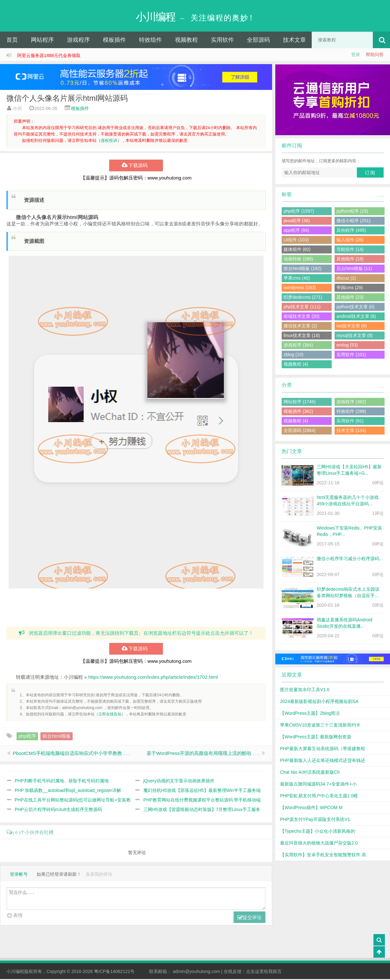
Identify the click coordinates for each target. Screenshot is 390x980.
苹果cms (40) (297, 279)
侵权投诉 (109, 141)
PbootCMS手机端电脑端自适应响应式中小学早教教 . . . (71, 754)
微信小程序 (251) (354, 221)
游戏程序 (78, 40)
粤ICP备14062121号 (114, 972)
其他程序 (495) (351, 231)
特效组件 (150, 40)
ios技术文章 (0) (352, 326)
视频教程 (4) (296, 365)
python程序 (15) (352, 212)
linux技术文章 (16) (302, 336)
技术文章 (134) (351, 431)
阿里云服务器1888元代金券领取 (49, 56)
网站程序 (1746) (300, 402)
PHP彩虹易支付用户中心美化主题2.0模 (319, 796)
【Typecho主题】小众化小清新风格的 (318, 832)
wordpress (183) (300, 288)
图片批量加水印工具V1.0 (305, 690)
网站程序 (42, 40)
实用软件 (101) (351, 355)
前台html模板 (56, 737)
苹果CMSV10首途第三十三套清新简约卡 (320, 726)
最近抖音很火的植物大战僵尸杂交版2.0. (319, 844)
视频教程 (186, 40)
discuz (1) (346, 279)
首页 (12, 40)
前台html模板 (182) (303, 269)
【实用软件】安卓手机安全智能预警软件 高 (323, 855)
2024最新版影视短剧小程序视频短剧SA (319, 702)
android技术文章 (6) (356, 317)
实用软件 (222, 40)
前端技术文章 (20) (302, 317)
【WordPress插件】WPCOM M (311, 808)
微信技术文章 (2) (300, 326)
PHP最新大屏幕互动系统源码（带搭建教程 (323, 749)
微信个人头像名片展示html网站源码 (67, 99)
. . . (381, 196)
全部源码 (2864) (300, 431)
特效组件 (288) (351, 412)
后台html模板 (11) (354, 269)
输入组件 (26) (350, 240)
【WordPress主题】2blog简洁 (310, 714)
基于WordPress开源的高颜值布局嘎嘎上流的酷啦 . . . (203, 754)
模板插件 (114, 40)
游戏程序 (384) (298, 346)
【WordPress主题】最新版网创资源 (316, 737)
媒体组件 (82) (297, 250)
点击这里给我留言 (264, 972)
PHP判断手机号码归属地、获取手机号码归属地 (62, 781)
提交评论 (249, 918)
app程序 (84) (296, 231)
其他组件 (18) (350, 260)
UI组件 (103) (296, 240)
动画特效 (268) (298, 260)
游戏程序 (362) (351, 402)
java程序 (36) (297, 221)
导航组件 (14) (350, 250)
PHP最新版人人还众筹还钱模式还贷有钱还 (323, 761)
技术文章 (294, 40)
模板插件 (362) (298, 412)
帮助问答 (375, 55)
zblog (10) (293, 355)
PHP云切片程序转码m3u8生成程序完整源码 (58, 810)
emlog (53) (347, 346)
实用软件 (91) (350, 421)
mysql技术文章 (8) (355, 336)
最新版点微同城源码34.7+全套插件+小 (318, 785)
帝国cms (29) (350, 288)
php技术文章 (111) (302, 307)
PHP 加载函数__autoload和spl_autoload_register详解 (68, 791)
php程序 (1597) (299, 212)
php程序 (27, 737)
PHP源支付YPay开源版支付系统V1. (316, 820)
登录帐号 (19, 875)
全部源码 (258, 40)
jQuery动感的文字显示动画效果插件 (179, 781)
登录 (356, 55)
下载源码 (136, 166)
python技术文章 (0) (355, 307)
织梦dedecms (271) (303, 298)
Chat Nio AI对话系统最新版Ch (310, 773)
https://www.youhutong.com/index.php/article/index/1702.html (153, 678)
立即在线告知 (110, 715)
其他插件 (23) (350, 298)
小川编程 (15, 972)
